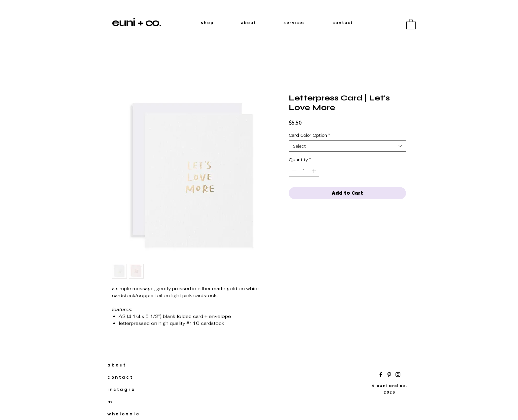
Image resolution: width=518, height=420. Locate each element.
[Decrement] (294, 171)
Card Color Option (309, 135)
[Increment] (314, 171)
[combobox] (347, 146)
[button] (411, 24)
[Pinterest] (389, 375)
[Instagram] (398, 375)
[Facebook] (381, 375)
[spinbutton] (304, 171)
